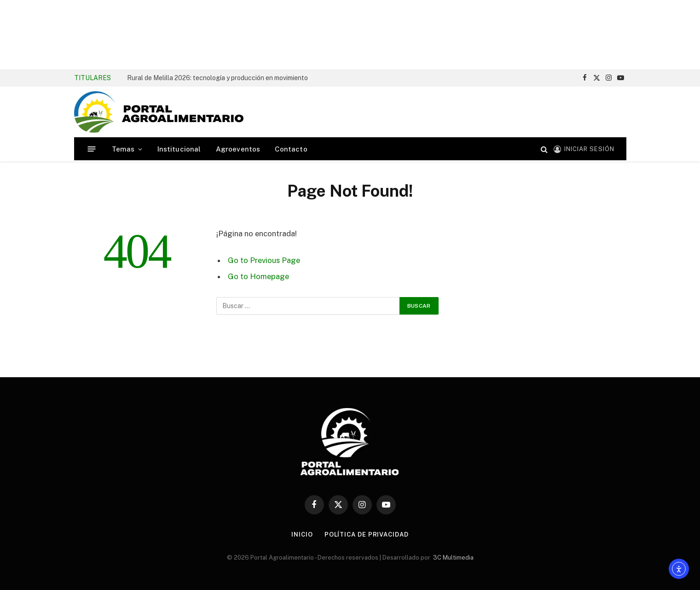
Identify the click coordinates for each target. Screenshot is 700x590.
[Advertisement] (350, 35)
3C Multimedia (453, 558)
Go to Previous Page (264, 260)
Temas (123, 149)
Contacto (291, 149)
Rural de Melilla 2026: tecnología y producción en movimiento (217, 78)
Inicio (302, 535)
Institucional (179, 149)
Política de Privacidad (367, 535)
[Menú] (91, 149)
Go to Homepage (258, 276)
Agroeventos (238, 149)
